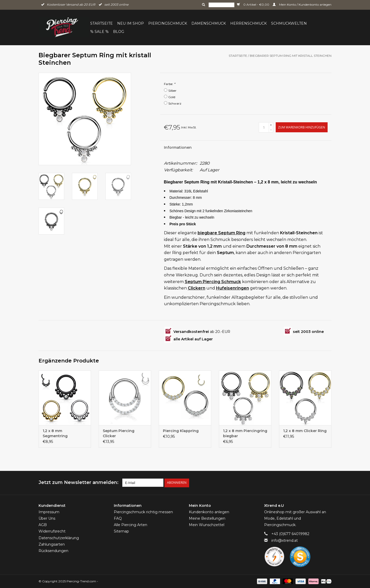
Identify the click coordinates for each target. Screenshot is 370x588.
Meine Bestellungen (207, 518)
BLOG (119, 32)
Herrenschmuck (248, 23)
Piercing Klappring (181, 431)
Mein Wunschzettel (207, 525)
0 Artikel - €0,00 (253, 4)
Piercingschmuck (168, 23)
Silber (172, 91)
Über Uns (47, 518)
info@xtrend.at (285, 540)
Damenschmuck (209, 23)
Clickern (197, 288)
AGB (43, 525)
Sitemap (121, 531)
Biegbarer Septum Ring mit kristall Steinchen (291, 56)
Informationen (178, 147)
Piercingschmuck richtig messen (143, 512)
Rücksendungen (53, 551)
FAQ (118, 518)
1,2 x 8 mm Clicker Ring (305, 431)
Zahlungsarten (52, 544)
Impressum (49, 512)
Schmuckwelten (289, 23)
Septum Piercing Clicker (119, 433)
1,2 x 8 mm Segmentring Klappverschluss (58, 433)
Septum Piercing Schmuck (213, 282)
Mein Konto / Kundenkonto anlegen (302, 4)
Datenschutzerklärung (59, 538)
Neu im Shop (131, 23)
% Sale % (99, 32)
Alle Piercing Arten (131, 525)
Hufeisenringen (233, 288)
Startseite (101, 23)
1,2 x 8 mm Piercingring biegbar (245, 433)
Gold (172, 97)
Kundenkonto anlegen (209, 512)
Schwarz (175, 103)
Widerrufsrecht (52, 531)
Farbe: (170, 84)
